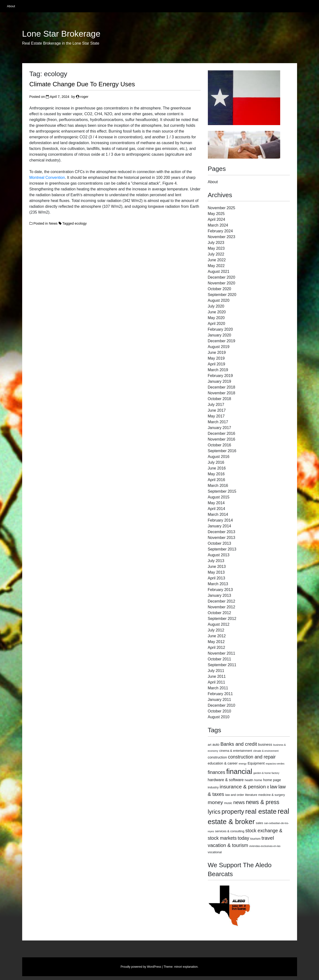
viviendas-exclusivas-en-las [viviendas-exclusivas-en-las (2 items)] (265, 846)
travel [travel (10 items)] (268, 838)
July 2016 (216, 462)
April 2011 (217, 682)
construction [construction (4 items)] (217, 757)
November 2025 (222, 208)
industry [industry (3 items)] (213, 787)
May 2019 (216, 358)
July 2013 (216, 561)
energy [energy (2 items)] (243, 764)
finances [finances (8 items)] (217, 772)
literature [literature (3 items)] (251, 795)
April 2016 (217, 480)
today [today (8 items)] (244, 838)
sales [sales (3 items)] (259, 823)
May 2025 (216, 214)
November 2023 (222, 237)
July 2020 (216, 306)
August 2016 (219, 457)
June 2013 (217, 567)
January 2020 (220, 335)
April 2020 (217, 324)
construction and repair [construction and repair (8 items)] (252, 757)
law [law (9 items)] (274, 787)
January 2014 (220, 526)
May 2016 (216, 474)
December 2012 (222, 601)
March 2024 (218, 225)
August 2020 (219, 300)
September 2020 (222, 295)
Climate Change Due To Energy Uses (82, 84)
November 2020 (222, 283)
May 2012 (216, 642)
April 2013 (217, 578)
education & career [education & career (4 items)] (223, 763)
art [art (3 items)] (210, 745)
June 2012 (217, 636)
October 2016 (220, 445)
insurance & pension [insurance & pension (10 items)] (243, 787)
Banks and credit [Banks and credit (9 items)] (239, 744)
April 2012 (217, 648)
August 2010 (219, 717)
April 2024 (217, 219)
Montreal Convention (47, 178)
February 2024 (220, 231)
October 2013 (220, 543)
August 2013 (219, 555)
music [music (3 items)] (228, 803)
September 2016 (222, 451)
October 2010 (220, 711)
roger (84, 97)
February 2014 (220, 520)
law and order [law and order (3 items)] (235, 795)
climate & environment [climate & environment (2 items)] (266, 751)
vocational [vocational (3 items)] (215, 852)
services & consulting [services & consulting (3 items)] (230, 831)
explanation (190, 967)
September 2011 (222, 665)
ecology (81, 223)
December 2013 (222, 532)
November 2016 (222, 439)
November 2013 (222, 538)
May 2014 (216, 503)
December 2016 (222, 433)
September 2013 (222, 549)
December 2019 (222, 341)
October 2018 (220, 399)
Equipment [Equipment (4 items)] (256, 763)
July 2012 (216, 630)
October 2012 (220, 613)
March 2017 (218, 422)
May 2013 (216, 572)
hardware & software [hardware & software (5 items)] (226, 780)
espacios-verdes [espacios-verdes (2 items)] (275, 764)
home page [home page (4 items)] (272, 780)
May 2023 (216, 248)
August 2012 (219, 624)
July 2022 (216, 254)
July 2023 (216, 243)
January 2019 (220, 381)
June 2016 (217, 468)
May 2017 (216, 416)
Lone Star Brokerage (61, 34)
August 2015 (219, 497)
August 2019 (219, 347)
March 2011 (218, 688)
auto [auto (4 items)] (216, 745)
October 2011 (220, 659)
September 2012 (222, 619)
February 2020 (220, 329)
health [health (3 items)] (249, 780)
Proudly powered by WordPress (141, 967)
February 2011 (220, 694)
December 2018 (222, 387)
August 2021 (219, 272)
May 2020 (216, 318)
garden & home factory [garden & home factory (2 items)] (266, 773)
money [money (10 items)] (215, 802)
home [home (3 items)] (258, 780)
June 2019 (217, 352)
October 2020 (220, 289)
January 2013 (220, 595)
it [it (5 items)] (268, 787)
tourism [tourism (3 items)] (255, 839)
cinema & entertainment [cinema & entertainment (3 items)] (236, 751)
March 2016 (218, 486)
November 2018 (222, 393)
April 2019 (217, 364)
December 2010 (222, 705)
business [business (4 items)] (265, 745)
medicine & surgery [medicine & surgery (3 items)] (271, 795)
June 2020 (217, 312)
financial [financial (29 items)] (239, 771)
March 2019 (218, 370)
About (11, 6)
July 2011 (216, 671)
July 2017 (216, 405)
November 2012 (222, 607)
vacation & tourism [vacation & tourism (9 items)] (228, 845)
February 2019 (220, 376)
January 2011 (220, 700)
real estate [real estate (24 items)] (261, 811)
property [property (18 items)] (233, 812)
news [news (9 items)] (239, 802)
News (53, 223)
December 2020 (222, 277)
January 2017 (220, 428)
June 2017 (217, 410)
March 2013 (218, 584)
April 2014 (217, 509)
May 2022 (216, 266)
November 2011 (222, 653)
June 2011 (217, 676)
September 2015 (222, 491)
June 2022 (217, 260)
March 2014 (218, 514)
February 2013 (220, 590)
